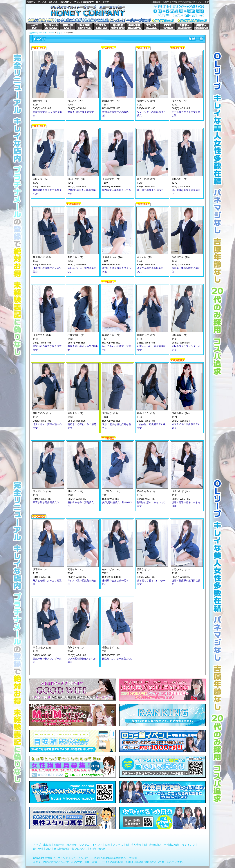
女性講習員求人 (153, 845)
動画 (108, 845)
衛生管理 (38, 849)
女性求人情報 (133, 845)
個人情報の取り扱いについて (71, 849)
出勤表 (47, 845)
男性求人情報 (172, 845)
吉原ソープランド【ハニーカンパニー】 (70, 858)
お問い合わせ (98, 849)
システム (84, 845)
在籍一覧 (59, 845)
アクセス (118, 845)
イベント (97, 845)
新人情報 (72, 845)
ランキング (189, 845)
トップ (37, 845)
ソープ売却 (131, 858)
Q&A (49, 849)
